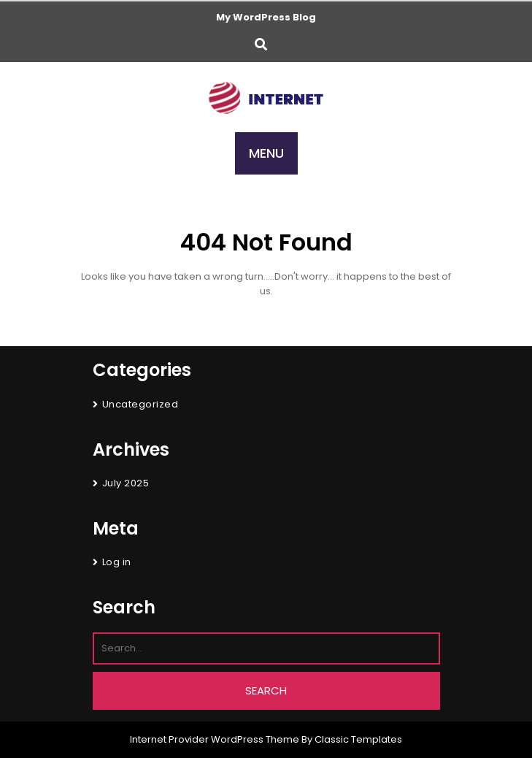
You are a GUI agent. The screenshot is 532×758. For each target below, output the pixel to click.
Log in (117, 562)
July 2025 (126, 483)
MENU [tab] (266, 153)
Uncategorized (140, 404)
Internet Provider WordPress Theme (215, 739)
